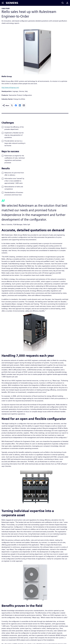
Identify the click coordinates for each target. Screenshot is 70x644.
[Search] (63, 3)
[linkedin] (20, 106)
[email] (24, 106)
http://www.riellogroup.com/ (10, 87)
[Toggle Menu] (3, 3)
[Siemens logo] (12, 3)
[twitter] (12, 106)
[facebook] (16, 106)
